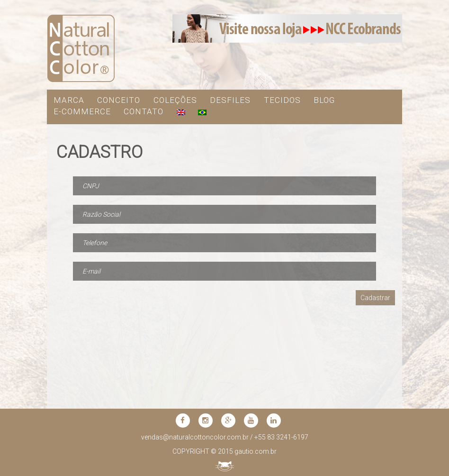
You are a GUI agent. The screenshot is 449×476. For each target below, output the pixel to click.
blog (324, 100)
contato (144, 111)
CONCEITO (119, 100)
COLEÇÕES (175, 100)
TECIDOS (282, 100)
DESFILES (230, 100)
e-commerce (82, 111)
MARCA (69, 100)
